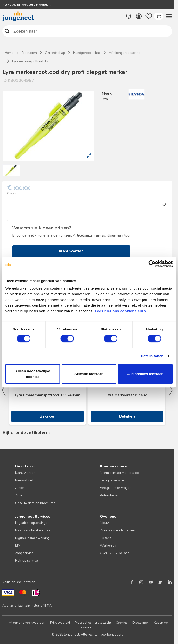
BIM (18, 545)
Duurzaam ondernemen (117, 530)
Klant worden (71, 251)
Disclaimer (140, 623)
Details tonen (152, 356)
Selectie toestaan (89, 374)
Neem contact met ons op (119, 473)
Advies (20, 495)
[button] (169, 16)
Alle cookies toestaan (145, 374)
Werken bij (108, 545)
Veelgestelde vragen (116, 488)
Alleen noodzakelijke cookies (33, 374)
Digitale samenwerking (32, 538)
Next (171, 390)
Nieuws (106, 523)
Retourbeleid (110, 495)
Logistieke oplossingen (32, 523)
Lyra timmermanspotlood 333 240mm (48, 395)
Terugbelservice (112, 480)
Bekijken (48, 416)
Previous (4, 390)
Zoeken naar (7, 31)
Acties (20, 488)
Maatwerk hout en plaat (33, 530)
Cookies (122, 623)
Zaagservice (24, 553)
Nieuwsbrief (24, 480)
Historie (106, 538)
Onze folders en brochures (35, 503)
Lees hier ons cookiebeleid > (121, 311)
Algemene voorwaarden (27, 623)
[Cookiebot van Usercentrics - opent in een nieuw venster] (152, 264)
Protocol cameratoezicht (93, 623)
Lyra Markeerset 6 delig (127, 395)
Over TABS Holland (115, 553)
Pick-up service (26, 561)
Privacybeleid (60, 623)
